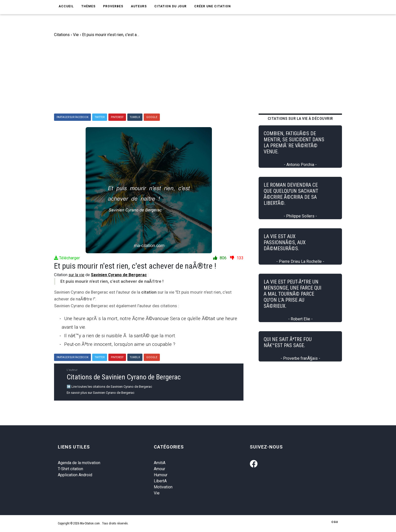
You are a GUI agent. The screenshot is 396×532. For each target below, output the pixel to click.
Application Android (75, 475)
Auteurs (139, 6)
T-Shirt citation (70, 469)
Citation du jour (170, 6)
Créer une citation (213, 6)
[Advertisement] (202, 76)
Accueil (66, 6)
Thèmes (88, 6)
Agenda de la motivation (79, 463)
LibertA (160, 481)
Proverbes (113, 6)
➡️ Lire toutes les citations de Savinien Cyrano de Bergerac (109, 387)
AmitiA (160, 463)
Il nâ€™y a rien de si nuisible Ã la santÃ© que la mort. (120, 336)
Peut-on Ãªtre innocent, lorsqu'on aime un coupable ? (120, 344)
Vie (157, 493)
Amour (159, 469)
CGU (335, 522)
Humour (161, 475)
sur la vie (76, 275)
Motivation (163, 487)
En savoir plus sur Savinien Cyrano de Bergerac (101, 393)
